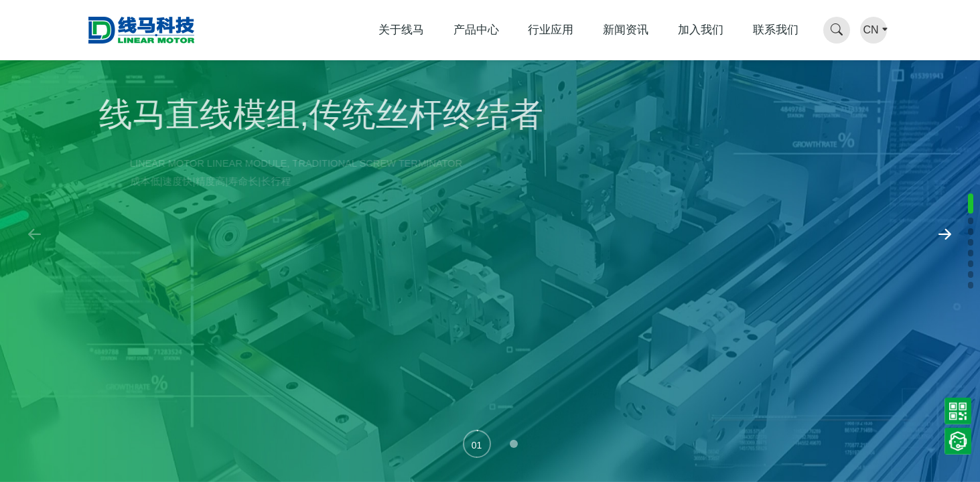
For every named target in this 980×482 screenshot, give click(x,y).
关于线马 (401, 30)
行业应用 (551, 30)
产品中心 (476, 30)
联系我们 (776, 30)
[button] (477, 444)
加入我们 (701, 30)
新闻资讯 (626, 30)
